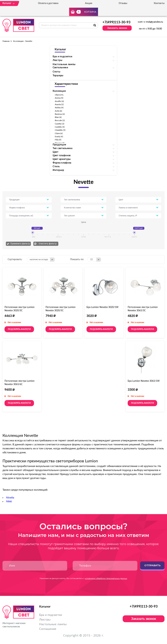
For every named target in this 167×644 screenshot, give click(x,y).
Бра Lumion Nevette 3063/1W (144, 381)
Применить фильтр (20, 244)
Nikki (9, 501)
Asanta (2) (59, 104)
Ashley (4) (59, 108)
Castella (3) (60, 127)
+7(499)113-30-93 (116, 22)
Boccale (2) (60, 120)
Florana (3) (60, 143)
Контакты (159, 3)
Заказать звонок (117, 28)
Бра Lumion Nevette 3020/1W (102, 307)
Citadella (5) (60, 130)
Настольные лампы (64, 64)
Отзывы (123, 3)
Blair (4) (58, 117)
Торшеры (58, 76)
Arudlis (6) (59, 101)
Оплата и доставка (48, 3)
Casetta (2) (59, 124)
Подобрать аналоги (19, 329)
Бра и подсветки (51, 615)
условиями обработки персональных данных (106, 578)
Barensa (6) (60, 114)
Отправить (152, 565)
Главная (6, 41)
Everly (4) (59, 137)
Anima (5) (59, 98)
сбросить (59, 95)
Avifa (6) (58, 111)
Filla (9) (58, 140)
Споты (56, 72)
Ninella (10, 498)
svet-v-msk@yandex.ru (150, 22)
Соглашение (48, 629)
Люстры (45, 620)
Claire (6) (59, 133)
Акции (89, 3)
